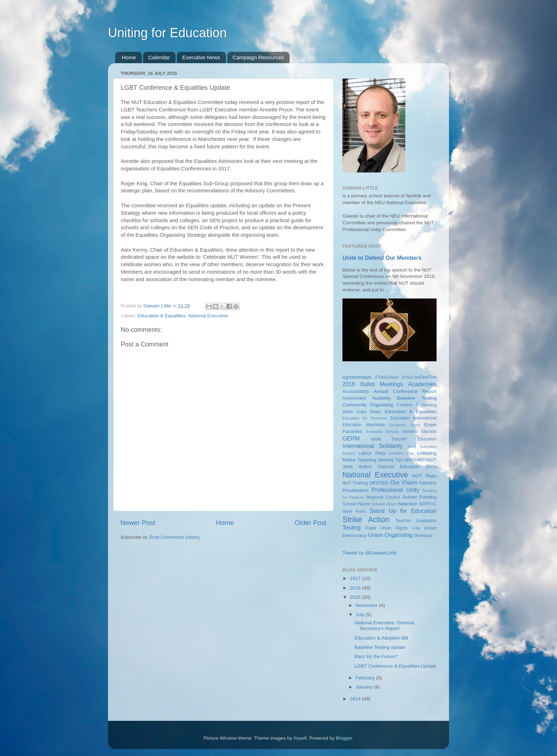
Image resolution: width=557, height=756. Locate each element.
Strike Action (366, 519)
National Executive (208, 316)
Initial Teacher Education (404, 439)
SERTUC (428, 504)
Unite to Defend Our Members (382, 258)
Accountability (356, 391)
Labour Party (372, 453)
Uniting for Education (167, 33)
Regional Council (383, 497)
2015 (356, 597)
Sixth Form (354, 511)
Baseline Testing (417, 398)
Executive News (201, 57)
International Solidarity (372, 446)
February (366, 678)
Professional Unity (395, 490)
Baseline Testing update (380, 647)
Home (129, 57)
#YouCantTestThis (419, 377)
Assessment (354, 398)
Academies (422, 384)
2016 (356, 588)
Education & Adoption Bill (381, 638)
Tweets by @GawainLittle (370, 553)
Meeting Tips (390, 460)
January (365, 687)
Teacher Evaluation (416, 521)
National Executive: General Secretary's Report (384, 626)
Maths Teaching (359, 460)
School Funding (419, 497)
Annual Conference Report (405, 391)
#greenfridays (357, 377)
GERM (351, 438)
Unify (416, 528)
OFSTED (379, 483)
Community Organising (368, 405)
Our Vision (404, 482)
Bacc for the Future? (376, 656)
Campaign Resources (258, 57)
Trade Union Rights (386, 528)
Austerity (381, 398)
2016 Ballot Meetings (373, 384)
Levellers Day (401, 453)
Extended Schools (383, 432)
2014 (356, 699)
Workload (423, 536)
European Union (404, 425)
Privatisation (356, 490)
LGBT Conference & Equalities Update (396, 666)
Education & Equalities (161, 316)
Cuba (361, 412)
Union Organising (390, 535)
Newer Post (138, 523)
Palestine (428, 483)
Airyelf (300, 738)
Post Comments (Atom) (175, 537)
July (361, 615)
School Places (356, 504)
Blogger (344, 738)
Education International (413, 418)
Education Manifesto (364, 425)
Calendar (159, 57)
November (367, 605)
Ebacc (375, 412)
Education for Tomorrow (365, 418)
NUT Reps (424, 476)
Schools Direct (384, 504)
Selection (407, 504)
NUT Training (355, 483)
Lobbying (427, 453)
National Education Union (407, 467)
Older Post (311, 523)
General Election (420, 432)
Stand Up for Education (403, 511)
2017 (356, 578)
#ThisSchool (387, 377)
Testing (351, 527)
